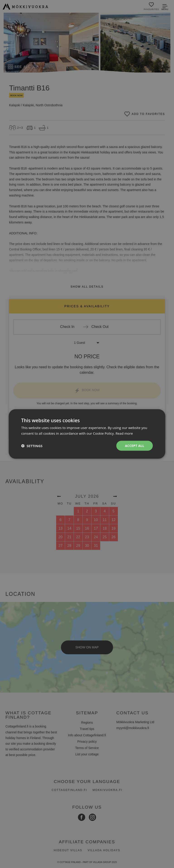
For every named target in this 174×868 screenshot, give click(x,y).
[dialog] (87, 434)
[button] (32, 446)
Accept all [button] (134, 446)
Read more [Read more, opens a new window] (124, 433)
